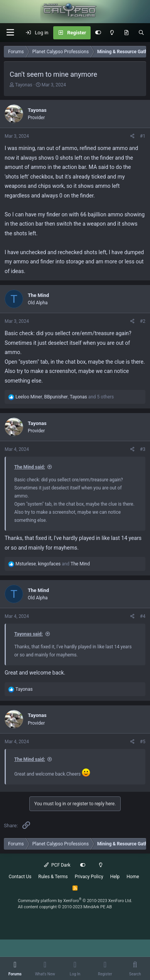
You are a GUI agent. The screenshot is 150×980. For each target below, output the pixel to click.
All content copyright (65, 907)
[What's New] (126, 33)
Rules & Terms (53, 877)
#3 (143, 449)
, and (53, 564)
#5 (143, 742)
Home (133, 877)
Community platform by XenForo (75, 901)
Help (115, 877)
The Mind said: (30, 467)
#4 (143, 616)
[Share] (132, 136)
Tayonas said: (29, 634)
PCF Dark (57, 865)
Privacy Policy (89, 877)
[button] (10, 33)
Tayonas (24, 85)
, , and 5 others (65, 397)
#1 (143, 136)
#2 (143, 321)
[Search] (141, 33)
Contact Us (20, 877)
